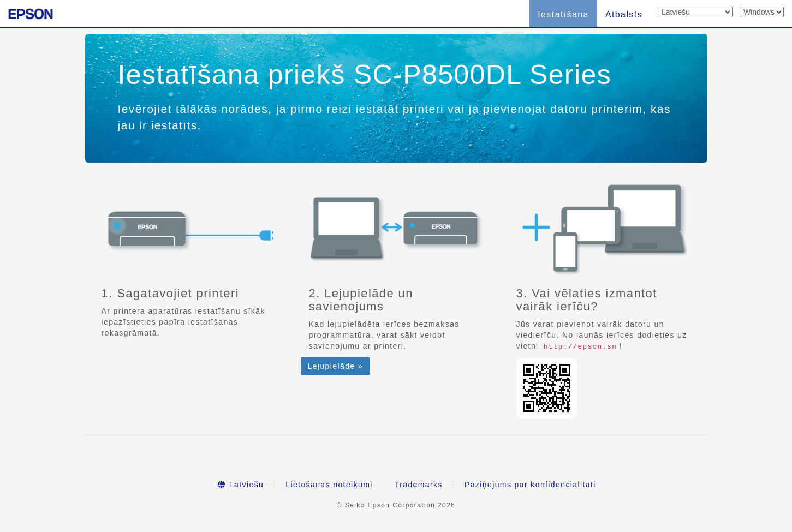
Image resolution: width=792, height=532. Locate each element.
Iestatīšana (563, 14)
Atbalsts (624, 14)
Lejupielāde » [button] (336, 366)
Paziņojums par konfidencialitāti (530, 485)
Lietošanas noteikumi (329, 485)
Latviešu (241, 485)
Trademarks (419, 485)
